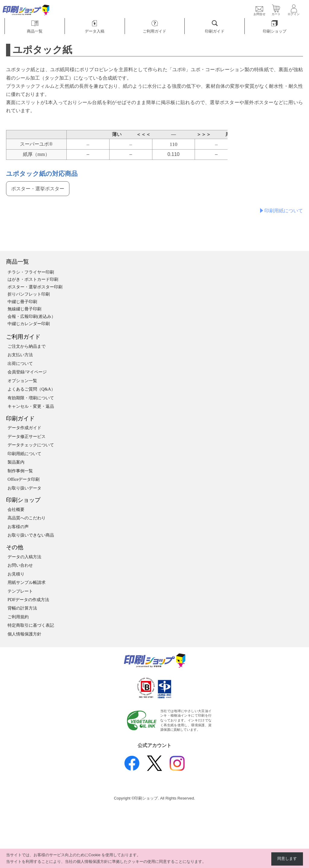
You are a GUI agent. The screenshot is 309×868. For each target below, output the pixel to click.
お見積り (16, 574)
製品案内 (16, 462)
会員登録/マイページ (27, 372)
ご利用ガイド (23, 337)
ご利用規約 (18, 617)
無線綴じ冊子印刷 (24, 309)
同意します (287, 859)
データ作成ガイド (24, 428)
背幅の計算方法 (22, 608)
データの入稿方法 (24, 557)
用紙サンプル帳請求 (27, 582)
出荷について (20, 363)
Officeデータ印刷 (24, 479)
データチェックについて (31, 445)
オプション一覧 (22, 381)
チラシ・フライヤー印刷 (31, 272)
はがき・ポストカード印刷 (33, 279)
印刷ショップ (23, 500)
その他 (15, 547)
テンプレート (20, 591)
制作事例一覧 (20, 471)
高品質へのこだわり (27, 518)
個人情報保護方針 (24, 634)
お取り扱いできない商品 (31, 535)
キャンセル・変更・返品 (31, 406)
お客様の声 (18, 527)
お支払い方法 (20, 355)
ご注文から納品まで (27, 346)
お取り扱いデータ (24, 488)
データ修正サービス (27, 436)
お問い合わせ (20, 565)
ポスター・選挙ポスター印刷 (35, 287)
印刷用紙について (284, 211)
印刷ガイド (20, 418)
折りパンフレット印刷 (29, 294)
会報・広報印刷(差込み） (32, 316)
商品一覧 (18, 262)
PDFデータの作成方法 (28, 600)
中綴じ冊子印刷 (22, 302)
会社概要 (16, 509)
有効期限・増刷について (31, 398)
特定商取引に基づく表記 (31, 625)
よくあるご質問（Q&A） (31, 389)
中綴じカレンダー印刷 (29, 324)
